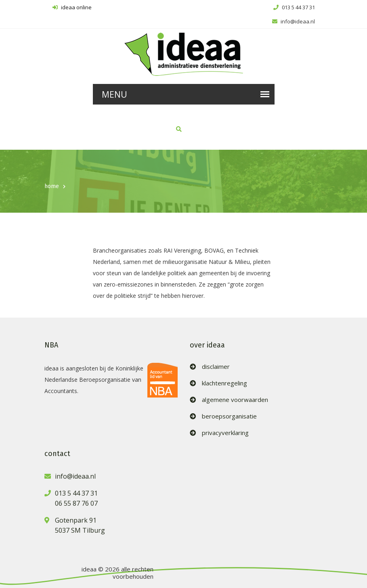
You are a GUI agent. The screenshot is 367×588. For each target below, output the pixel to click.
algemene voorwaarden (235, 400)
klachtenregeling (224, 383)
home (52, 186)
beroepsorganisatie (229, 416)
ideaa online (72, 7)
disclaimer (216, 367)
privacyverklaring (225, 433)
